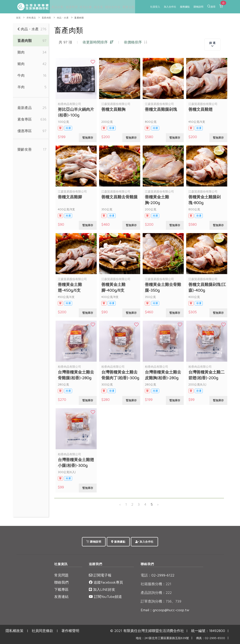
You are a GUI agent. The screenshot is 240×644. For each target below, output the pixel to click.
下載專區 (61, 589)
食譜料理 (69, 7)
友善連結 (61, 597)
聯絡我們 (61, 582)
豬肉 (21, 64)
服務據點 (185, 7)
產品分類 (56, 7)
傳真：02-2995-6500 (211, 638)
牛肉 (21, 75)
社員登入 (155, 7)
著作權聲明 (70, 631)
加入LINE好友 (102, 589)
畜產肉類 (46, 18)
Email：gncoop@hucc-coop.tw (165, 610)
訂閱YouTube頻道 (105, 597)
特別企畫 (81, 7)
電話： (146, 575)
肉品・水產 (63, 18)
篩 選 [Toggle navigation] (212, 44)
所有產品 (31, 18)
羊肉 (21, 87)
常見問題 (61, 575)
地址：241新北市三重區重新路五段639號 (162, 638)
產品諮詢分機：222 (156, 593)
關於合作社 (105, 7)
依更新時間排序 (98, 42)
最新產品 (25, 108)
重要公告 (119, 7)
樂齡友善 (25, 149)
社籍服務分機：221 (156, 584)
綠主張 (92, 7)
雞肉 (21, 52)
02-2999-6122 (158, 575)
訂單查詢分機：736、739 (161, 601)
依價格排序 (136, 42)
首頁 (18, 18)
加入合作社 (170, 7)
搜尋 (211, 6)
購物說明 (198, 7)
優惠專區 (25, 131)
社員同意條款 (42, 631)
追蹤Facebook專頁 (106, 582)
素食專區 (25, 119)
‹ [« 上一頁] (120, 504)
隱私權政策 (15, 631)
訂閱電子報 (100, 575)
